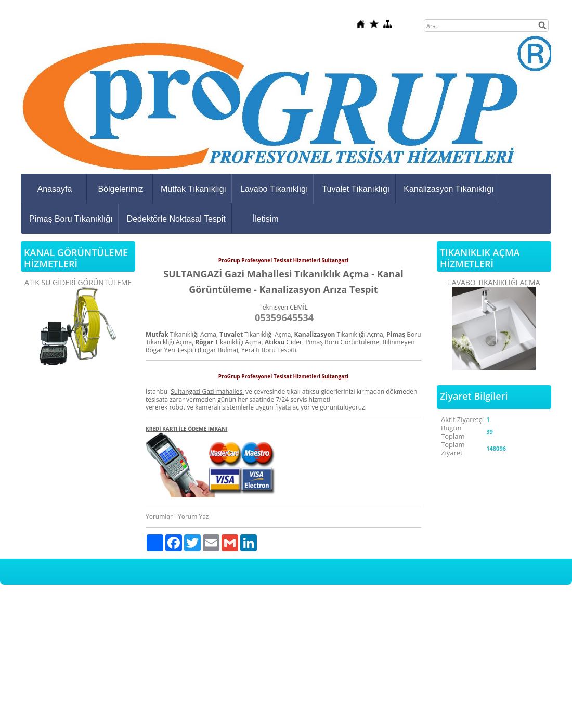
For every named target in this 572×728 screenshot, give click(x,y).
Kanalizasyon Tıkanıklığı (448, 189)
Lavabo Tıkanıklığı (274, 189)
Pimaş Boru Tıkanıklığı (71, 219)
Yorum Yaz (193, 516)
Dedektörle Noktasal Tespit (176, 219)
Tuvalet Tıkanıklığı (356, 189)
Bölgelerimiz (120, 189)
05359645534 (284, 317)
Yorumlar (159, 516)
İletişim (266, 219)
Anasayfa (55, 189)
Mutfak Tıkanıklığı (193, 189)
